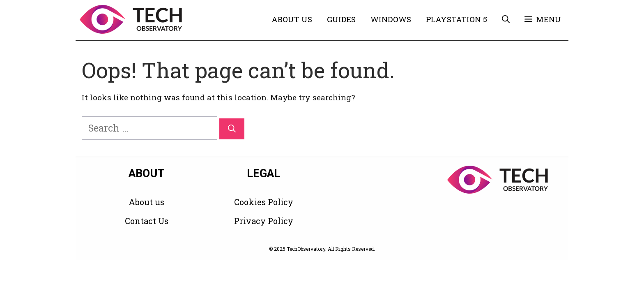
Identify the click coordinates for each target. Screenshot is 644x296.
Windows (391, 19)
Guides (341, 19)
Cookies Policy (264, 202)
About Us (292, 19)
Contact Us (147, 221)
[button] (506, 19)
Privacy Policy (264, 221)
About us (146, 202)
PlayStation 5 (457, 19)
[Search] (232, 129)
